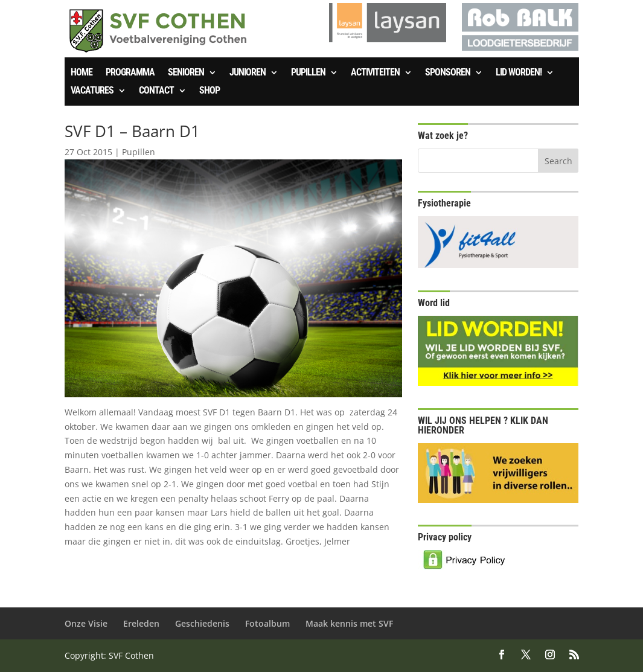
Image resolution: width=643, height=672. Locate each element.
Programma (130, 73)
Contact (156, 91)
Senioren (186, 73)
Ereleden (141, 623)
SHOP (210, 91)
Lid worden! (519, 73)
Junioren (248, 73)
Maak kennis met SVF (349, 623)
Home (82, 73)
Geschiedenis (202, 623)
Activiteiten (375, 73)
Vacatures (92, 91)
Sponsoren (448, 73)
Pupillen (308, 73)
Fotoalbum (267, 623)
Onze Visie (86, 623)
